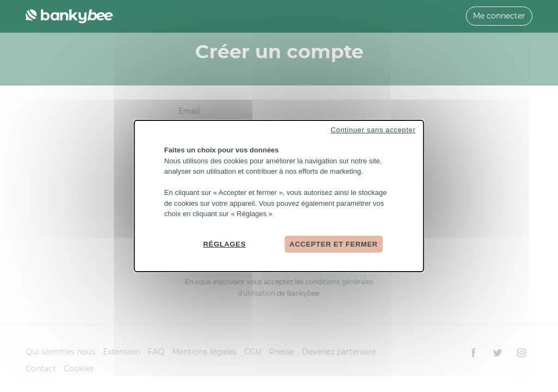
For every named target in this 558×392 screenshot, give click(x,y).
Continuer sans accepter (373, 130)
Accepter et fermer (333, 244)
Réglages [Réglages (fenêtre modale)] (225, 244)
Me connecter (499, 16)
